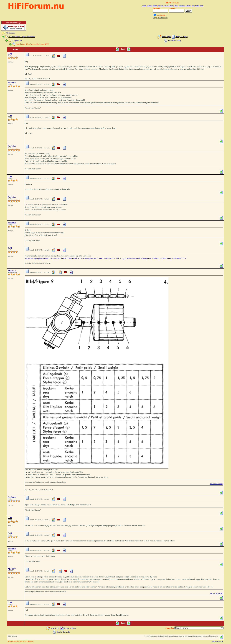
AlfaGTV (12, 270)
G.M (10, 54)
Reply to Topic (181, 37)
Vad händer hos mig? (217, 484)
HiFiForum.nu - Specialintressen (22, 37)
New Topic (166, 37)
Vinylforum (17, 40)
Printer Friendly (175, 40)
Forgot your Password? (160, 18)
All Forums (11, 33)
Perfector (12, 82)
